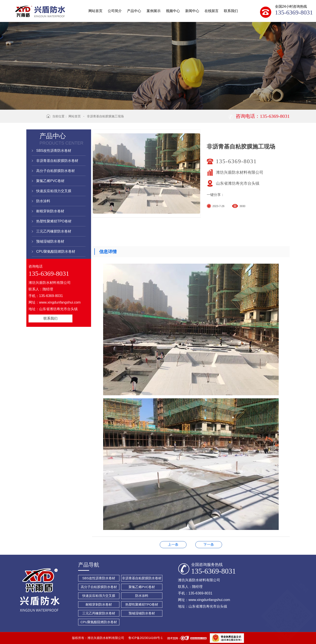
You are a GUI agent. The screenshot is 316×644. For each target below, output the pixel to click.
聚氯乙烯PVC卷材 (50, 181)
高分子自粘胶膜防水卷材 (56, 171)
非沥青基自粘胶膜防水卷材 (57, 161)
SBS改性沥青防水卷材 (54, 151)
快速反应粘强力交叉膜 (54, 191)
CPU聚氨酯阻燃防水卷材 (56, 251)
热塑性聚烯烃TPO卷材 (54, 221)
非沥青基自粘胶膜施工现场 (105, 116)
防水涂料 (43, 201)
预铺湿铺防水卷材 (50, 241)
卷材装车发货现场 (173, 545)
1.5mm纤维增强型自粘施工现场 (209, 545)
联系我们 (50, 318)
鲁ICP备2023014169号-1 (145, 638)
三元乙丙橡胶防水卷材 (54, 231)
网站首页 (75, 116)
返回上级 (35, 119)
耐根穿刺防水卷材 (50, 211)
